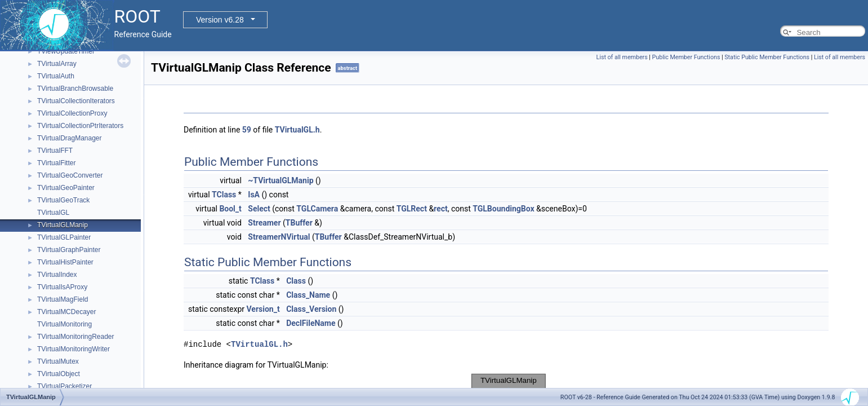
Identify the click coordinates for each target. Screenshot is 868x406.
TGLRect (412, 209)
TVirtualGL (53, 213)
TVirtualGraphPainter (69, 250)
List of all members (622, 57)
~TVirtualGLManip (281, 180)
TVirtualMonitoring (64, 324)
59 (247, 130)
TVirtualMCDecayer (66, 312)
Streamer (264, 223)
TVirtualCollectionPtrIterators (80, 126)
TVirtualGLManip (63, 225)
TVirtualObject (59, 374)
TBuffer (299, 223)
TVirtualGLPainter (64, 237)
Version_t (263, 309)
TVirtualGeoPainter (66, 188)
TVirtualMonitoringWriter (74, 349)
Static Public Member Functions (767, 57)
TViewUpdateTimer (66, 51)
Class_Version (311, 309)
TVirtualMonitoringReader (76, 337)
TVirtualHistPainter (65, 262)
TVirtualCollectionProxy (72, 113)
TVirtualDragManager (70, 138)
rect (441, 209)
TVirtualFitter (56, 163)
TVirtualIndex (57, 275)
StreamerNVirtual (279, 237)
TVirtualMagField (63, 299)
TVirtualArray (57, 64)
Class (296, 281)
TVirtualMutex (58, 361)
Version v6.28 (220, 20)
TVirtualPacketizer (64, 386)
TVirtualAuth (56, 76)
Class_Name (308, 295)
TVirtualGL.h (297, 130)
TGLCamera (317, 209)
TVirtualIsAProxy (62, 287)
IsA (254, 195)
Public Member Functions (686, 57)
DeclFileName (311, 323)
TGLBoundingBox (503, 209)
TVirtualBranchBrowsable (75, 89)
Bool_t (230, 209)
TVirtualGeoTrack (63, 200)
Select (259, 209)
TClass (224, 195)
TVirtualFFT (55, 151)
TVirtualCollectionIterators (76, 101)
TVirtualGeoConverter (70, 175)
